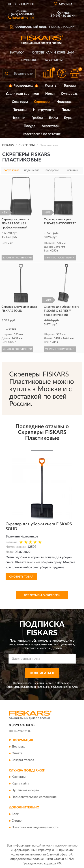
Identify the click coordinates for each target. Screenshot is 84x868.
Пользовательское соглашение (34, 797)
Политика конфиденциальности (35, 827)
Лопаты (51, 86)
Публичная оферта (25, 791)
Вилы (53, 118)
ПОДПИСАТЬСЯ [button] (42, 673)
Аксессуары (51, 126)
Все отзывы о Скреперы (42, 595)
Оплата (17, 753)
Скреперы (42, 102)
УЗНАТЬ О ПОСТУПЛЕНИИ (17, 258)
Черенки (18, 118)
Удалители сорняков (22, 94)
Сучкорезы (70, 94)
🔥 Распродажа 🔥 (23, 86)
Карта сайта (20, 784)
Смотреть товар (21, 577)
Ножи (50, 94)
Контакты (54, 60)
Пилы (66, 110)
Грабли (37, 118)
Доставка (18, 747)
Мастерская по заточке (42, 134)
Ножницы (64, 102)
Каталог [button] (17, 53)
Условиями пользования (52, 687)
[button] (21, 17)
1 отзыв (11, 329)
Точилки (20, 110)
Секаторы (20, 102)
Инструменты (44, 110)
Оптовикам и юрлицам (53, 53)
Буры (68, 118)
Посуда (30, 126)
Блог (15, 814)
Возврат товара (23, 760)
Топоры (70, 86)
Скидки (17, 821)
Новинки (29, 60)
